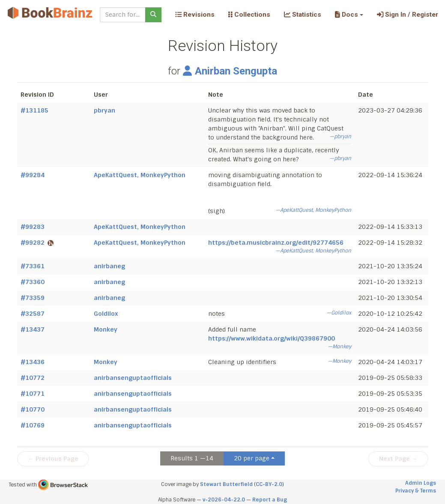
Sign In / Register (408, 15)
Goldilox (106, 314)
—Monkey (339, 347)
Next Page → (398, 459)
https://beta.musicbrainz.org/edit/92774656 (276, 243)
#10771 (33, 394)
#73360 (33, 282)
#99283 (33, 227)
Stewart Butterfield (226, 484)
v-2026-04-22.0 (224, 500)
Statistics (303, 15)
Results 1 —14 (192, 458)
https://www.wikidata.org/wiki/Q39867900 (272, 338)
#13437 (33, 329)
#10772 (33, 378)
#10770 (33, 409)
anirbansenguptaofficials (133, 378)
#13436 (33, 362)
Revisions (195, 15)
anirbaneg (109, 266)
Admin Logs (421, 483)
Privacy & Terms (416, 491)
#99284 (33, 175)
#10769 (33, 425)
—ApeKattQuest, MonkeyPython (313, 210)
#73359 (33, 298)
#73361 (33, 266)
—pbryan (340, 136)
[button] (349, 15)
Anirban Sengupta (230, 71)
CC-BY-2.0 (269, 484)
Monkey (106, 329)
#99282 (37, 243)
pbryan (105, 110)
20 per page (252, 458)
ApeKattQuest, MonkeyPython (140, 175)
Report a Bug (270, 500)
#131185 (34, 110)
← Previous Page (53, 459)
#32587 (33, 314)
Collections (249, 15)
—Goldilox (339, 313)
